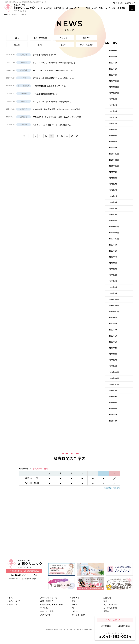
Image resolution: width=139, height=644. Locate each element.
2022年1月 (113, 366)
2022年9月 (113, 318)
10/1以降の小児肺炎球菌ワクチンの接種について (54, 78)
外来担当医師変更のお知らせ (45, 94)
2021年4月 (113, 421)
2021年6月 (113, 409)
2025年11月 (114, 87)
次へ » (79, 136)
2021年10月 (114, 384)
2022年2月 (113, 360)
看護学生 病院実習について (44, 55)
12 (46, 136)
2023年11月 (114, 233)
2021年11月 (114, 378)
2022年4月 (113, 348)
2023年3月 (113, 281)
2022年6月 (113, 336)
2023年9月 (113, 245)
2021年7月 (113, 403)
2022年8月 (113, 324)
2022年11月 (114, 306)
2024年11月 (114, 160)
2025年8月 (113, 105)
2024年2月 (113, 215)
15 (62, 136)
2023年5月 (113, 269)
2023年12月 (114, 227)
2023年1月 (113, 293)
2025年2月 (113, 142)
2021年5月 (113, 415)
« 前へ (25, 136)
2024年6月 (113, 190)
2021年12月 (114, 372)
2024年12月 (114, 154)
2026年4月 (113, 57)
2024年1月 (113, 221)
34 (72, 136)
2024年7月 (113, 184)
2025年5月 (113, 124)
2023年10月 (114, 239)
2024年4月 (113, 202)
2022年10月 (114, 312)
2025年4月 (113, 130)
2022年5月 (113, 342)
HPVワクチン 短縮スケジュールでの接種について (54, 71)
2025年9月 (113, 99)
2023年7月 (113, 257)
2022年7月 (113, 330)
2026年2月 (113, 69)
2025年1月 (113, 148)
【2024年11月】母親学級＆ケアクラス (49, 86)
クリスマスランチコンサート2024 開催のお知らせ (54, 63)
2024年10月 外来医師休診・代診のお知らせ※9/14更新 (57, 117)
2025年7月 (113, 111)
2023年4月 (113, 275)
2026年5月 (113, 51)
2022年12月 (114, 299)
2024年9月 (113, 172)
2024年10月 (114, 166)
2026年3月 (113, 63)
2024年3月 (113, 208)
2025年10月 (114, 93)
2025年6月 (113, 117)
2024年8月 (113, 178)
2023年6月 (113, 263)
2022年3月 (113, 354)
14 (57, 136)
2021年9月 (113, 391)
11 (40, 136)
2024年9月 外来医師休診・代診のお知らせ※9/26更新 (56, 109)
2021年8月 (113, 397)
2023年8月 (113, 251)
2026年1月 (113, 75)
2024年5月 (113, 196)
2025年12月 (114, 81)
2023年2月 (113, 287)
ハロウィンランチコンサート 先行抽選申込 (52, 125)
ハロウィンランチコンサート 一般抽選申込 (52, 102)
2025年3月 (113, 136)
